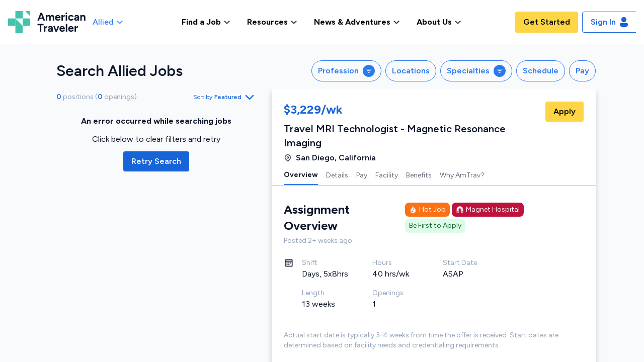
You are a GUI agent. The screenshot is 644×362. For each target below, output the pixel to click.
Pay (362, 175)
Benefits (419, 175)
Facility (387, 175)
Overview (301, 175)
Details (337, 175)
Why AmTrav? (462, 175)
